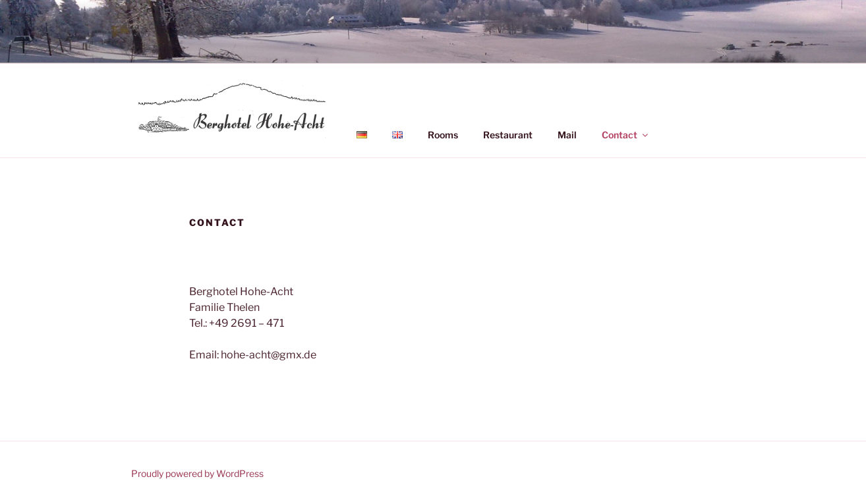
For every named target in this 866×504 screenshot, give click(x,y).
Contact (626, 135)
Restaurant (508, 135)
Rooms (443, 135)
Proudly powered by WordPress (197, 473)
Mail (567, 135)
